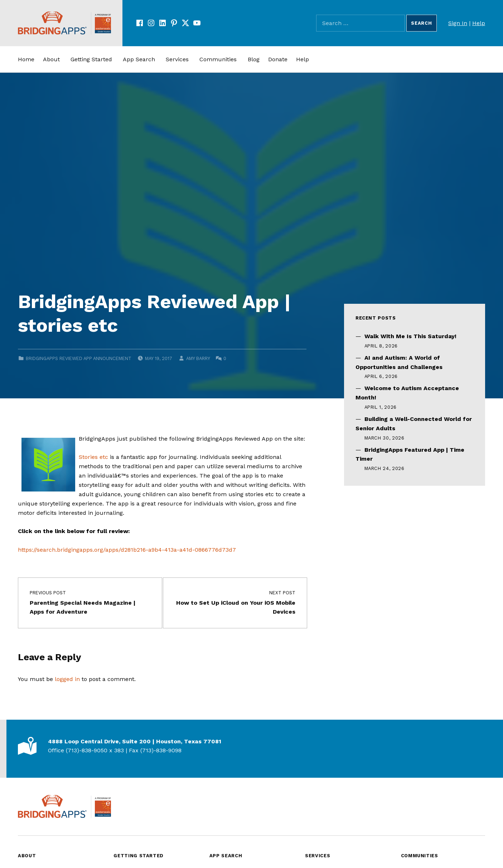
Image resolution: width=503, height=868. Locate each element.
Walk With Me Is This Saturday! (410, 336)
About (51, 59)
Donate (278, 59)
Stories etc (93, 457)
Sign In (458, 23)
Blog (254, 59)
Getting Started (91, 59)
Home (26, 59)
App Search (139, 59)
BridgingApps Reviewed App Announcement (79, 358)
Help (479, 23)
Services (177, 59)
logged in (67, 679)
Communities (218, 59)
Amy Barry (198, 358)
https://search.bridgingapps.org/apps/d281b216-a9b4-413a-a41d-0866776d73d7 (127, 550)
